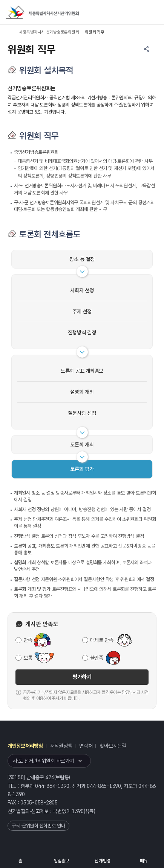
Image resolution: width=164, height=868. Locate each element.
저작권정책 (61, 746)
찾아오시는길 (113, 746)
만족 (28, 640)
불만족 (97, 658)
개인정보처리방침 (25, 746)
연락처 (86, 746)
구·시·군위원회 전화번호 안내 (38, 826)
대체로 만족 (102, 640)
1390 (78, 811)
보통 (28, 658)
